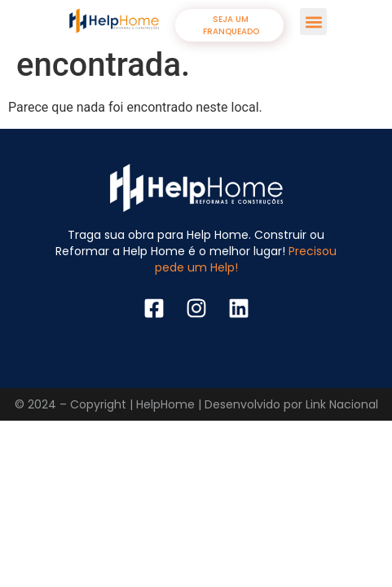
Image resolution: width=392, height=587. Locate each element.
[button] (313, 22)
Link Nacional (342, 404)
